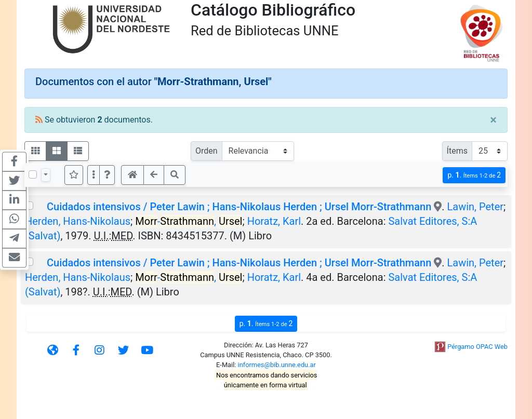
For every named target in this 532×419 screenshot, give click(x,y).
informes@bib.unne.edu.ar (277, 365)
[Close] (493, 120)
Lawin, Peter (476, 207)
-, (189, 221)
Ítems (457, 151)
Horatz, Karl (274, 221)
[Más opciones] (94, 175)
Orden (207, 151)
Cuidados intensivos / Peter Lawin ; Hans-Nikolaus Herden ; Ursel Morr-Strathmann (239, 207)
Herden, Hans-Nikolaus (78, 221)
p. (474, 175)
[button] (107, 175)
